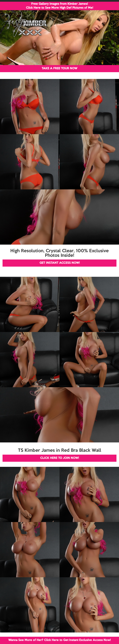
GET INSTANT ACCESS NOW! (60, 263)
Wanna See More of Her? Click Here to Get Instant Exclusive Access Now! (59, 640)
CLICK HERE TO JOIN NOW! (59, 458)
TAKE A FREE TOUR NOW (59, 69)
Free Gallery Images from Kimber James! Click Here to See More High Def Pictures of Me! (59, 6)
